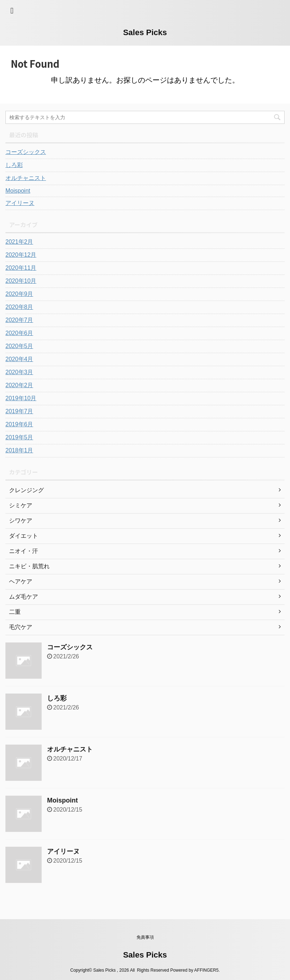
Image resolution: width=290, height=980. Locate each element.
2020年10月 (21, 281)
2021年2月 (19, 242)
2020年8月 (19, 307)
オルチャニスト (26, 178)
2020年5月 (19, 346)
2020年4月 (19, 359)
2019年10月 (21, 398)
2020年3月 (19, 372)
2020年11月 (21, 268)
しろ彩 (14, 165)
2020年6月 (19, 333)
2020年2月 (19, 385)
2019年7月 (19, 411)
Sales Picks (145, 32)
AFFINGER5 (206, 970)
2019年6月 (19, 424)
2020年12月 (21, 255)
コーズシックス (26, 152)
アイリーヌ (20, 203)
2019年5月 (19, 437)
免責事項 (145, 937)
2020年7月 (19, 320)
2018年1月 (19, 450)
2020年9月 (19, 294)
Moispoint (18, 191)
